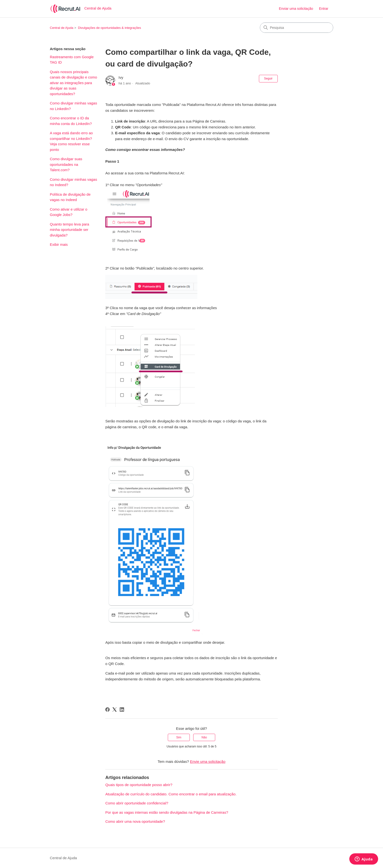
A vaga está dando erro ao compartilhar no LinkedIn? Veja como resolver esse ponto (71, 141)
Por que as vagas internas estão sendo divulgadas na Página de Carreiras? (167, 812)
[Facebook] (107, 710)
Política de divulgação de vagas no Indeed (70, 197)
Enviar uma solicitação (296, 9)
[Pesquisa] (297, 28)
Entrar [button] (324, 9)
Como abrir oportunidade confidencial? (137, 803)
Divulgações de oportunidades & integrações (109, 28)
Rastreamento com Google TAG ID (72, 60)
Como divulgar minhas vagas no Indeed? (73, 182)
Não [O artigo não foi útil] (204, 737)
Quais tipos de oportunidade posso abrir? (139, 785)
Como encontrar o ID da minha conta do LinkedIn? (71, 121)
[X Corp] (115, 710)
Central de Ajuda (62, 28)
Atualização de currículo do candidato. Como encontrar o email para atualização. (171, 794)
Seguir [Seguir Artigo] (268, 79)
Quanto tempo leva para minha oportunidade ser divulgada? (69, 230)
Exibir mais (59, 244)
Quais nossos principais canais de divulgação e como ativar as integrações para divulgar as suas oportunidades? (73, 83)
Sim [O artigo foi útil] (179, 737)
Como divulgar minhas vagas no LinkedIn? (73, 106)
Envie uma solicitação (208, 761)
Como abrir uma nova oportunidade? (135, 821)
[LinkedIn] (122, 710)
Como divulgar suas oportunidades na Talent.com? (66, 164)
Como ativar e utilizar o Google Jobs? (69, 212)
